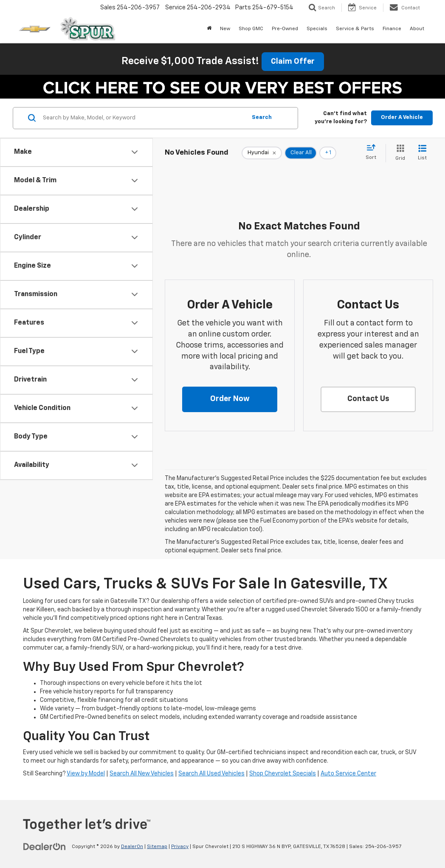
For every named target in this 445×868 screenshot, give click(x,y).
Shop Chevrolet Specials (283, 774)
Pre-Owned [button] (285, 29)
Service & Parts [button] (355, 29)
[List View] (422, 153)
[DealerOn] (45, 846)
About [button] (417, 29)
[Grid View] (399, 153)
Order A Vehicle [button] (402, 117)
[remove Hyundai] (262, 153)
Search (262, 117)
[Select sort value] (373, 153)
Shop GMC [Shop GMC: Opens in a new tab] (251, 29)
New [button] (225, 29)
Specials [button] (317, 29)
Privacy (180, 847)
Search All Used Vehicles (211, 774)
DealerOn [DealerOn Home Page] (132, 847)
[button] (230, 399)
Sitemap (157, 847)
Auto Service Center (348, 774)
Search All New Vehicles (142, 774)
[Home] (209, 29)
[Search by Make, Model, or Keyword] (143, 118)
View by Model (86, 774)
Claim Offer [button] (293, 62)
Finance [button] (392, 29)
